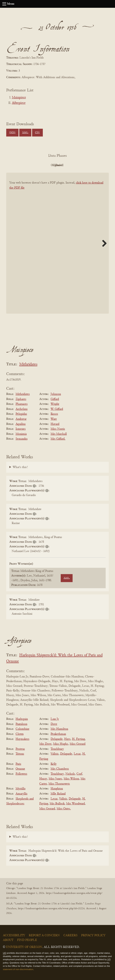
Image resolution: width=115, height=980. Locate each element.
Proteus (20, 749)
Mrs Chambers (60, 769)
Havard (55, 424)
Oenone (20, 769)
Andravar (21, 419)
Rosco (54, 414)
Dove (54, 724)
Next (103, 243)
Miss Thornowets (59, 784)
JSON (12, 133)
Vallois (55, 754)
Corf (79, 774)
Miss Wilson (71, 779)
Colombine (22, 729)
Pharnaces (22, 404)
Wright (55, 404)
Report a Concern (44, 935)
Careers (70, 935)
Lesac (77, 754)
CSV (37, 133)
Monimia (21, 434)
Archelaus (22, 409)
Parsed (89, 165)
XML (25, 133)
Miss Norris (58, 429)
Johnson (56, 394)
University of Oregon (24, 947)
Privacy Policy (93, 935)
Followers (21, 774)
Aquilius (21, 424)
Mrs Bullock (57, 804)
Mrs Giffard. (58, 439)
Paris (18, 764)
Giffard (55, 399)
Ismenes (21, 429)
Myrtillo (21, 789)
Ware (54, 419)
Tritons (20, 754)
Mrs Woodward (75, 804)
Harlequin (22, 719)
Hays (67, 739)
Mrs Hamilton (59, 729)
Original (46, 165)
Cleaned (67, 165)
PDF (25, 165)
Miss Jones (55, 779)
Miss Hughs (61, 744)
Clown (20, 734)
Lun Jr (55, 719)
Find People (27, 940)
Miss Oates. (64, 809)
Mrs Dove (45, 744)
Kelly (54, 764)
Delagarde (57, 739)
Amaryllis (22, 794)
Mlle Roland (58, 794)
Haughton (57, 789)
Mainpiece (19, 98)
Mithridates (28, 364)
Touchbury (57, 749)
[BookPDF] (57, 247)
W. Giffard (57, 409)
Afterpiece (19, 103)
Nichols (70, 774)
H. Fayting (78, 739)
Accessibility (14, 935)
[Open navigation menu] (4, 4)
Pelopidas (21, 414)
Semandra (22, 439)
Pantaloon (21, 724)
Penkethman (58, 734)
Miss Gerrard (78, 744)
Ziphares (21, 399)
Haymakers (22, 739)
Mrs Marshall (59, 434)
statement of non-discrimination (18, 969)
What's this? (20, 467)
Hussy (43, 779)
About (8, 940)
